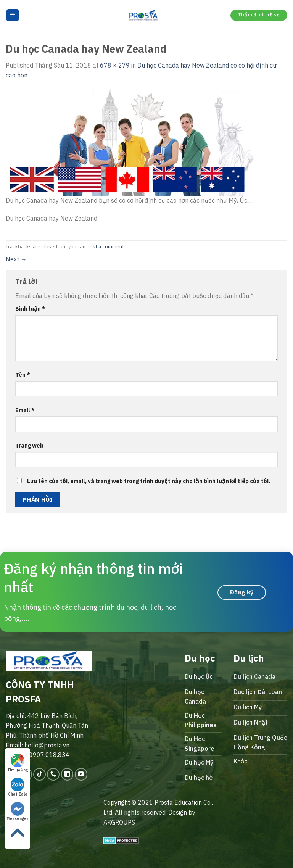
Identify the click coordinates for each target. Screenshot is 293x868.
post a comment (105, 247)
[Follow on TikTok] (39, 774)
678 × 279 (115, 65)
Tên (23, 374)
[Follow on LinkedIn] (67, 774)
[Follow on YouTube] (81, 774)
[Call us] (53, 774)
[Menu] (13, 15)
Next (16, 259)
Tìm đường (18, 763)
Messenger (18, 812)
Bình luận (30, 308)
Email (25, 410)
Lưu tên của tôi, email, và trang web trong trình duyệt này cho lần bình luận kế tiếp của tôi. (149, 481)
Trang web (29, 445)
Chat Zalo (18, 787)
